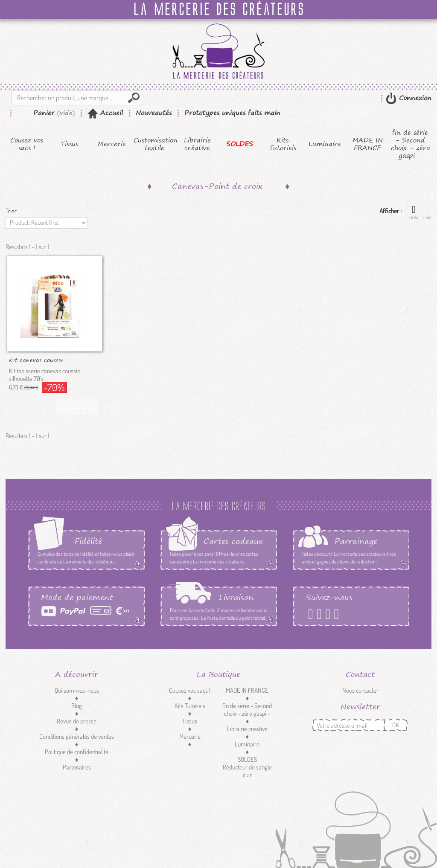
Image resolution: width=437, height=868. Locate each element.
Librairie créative (197, 144)
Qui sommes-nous (77, 690)
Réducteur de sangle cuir (247, 771)
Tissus (69, 144)
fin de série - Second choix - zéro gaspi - (410, 144)
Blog (77, 706)
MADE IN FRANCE (368, 144)
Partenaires (77, 767)
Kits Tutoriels (283, 144)
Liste (427, 212)
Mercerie (112, 144)
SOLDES (240, 144)
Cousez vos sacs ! (27, 144)
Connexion (414, 98)
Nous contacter (360, 690)
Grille (414, 212)
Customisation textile (155, 144)
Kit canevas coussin (36, 360)
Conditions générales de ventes (77, 736)
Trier (11, 211)
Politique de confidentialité (77, 752)
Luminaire (325, 144)
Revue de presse (77, 721)
